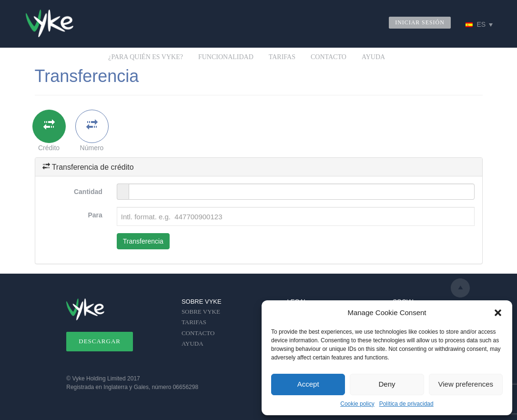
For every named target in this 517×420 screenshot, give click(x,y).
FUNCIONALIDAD (226, 57)
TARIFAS (282, 57)
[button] (498, 313)
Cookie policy (357, 404)
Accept (308, 384)
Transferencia (143, 241)
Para (95, 215)
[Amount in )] (302, 192)
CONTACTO (329, 57)
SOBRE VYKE (201, 312)
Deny (387, 384)
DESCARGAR (100, 341)
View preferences (466, 384)
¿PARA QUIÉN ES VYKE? (146, 57)
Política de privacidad (406, 404)
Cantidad (88, 192)
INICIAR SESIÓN (420, 22)
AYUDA (373, 57)
